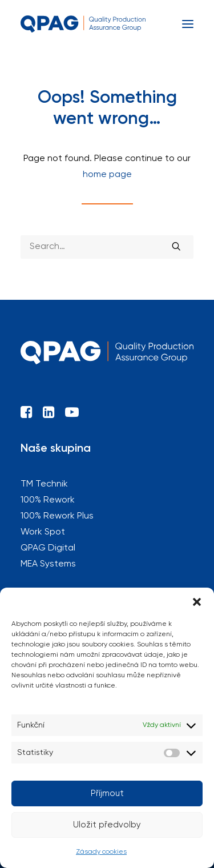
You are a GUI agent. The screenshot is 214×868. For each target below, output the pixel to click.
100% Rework (48, 500)
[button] (197, 602)
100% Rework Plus (57, 516)
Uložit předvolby (107, 825)
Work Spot (43, 532)
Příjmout (107, 793)
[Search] (107, 247)
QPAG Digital (48, 548)
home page (107, 175)
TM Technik (44, 484)
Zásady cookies (101, 852)
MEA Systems (48, 564)
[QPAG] (83, 24)
